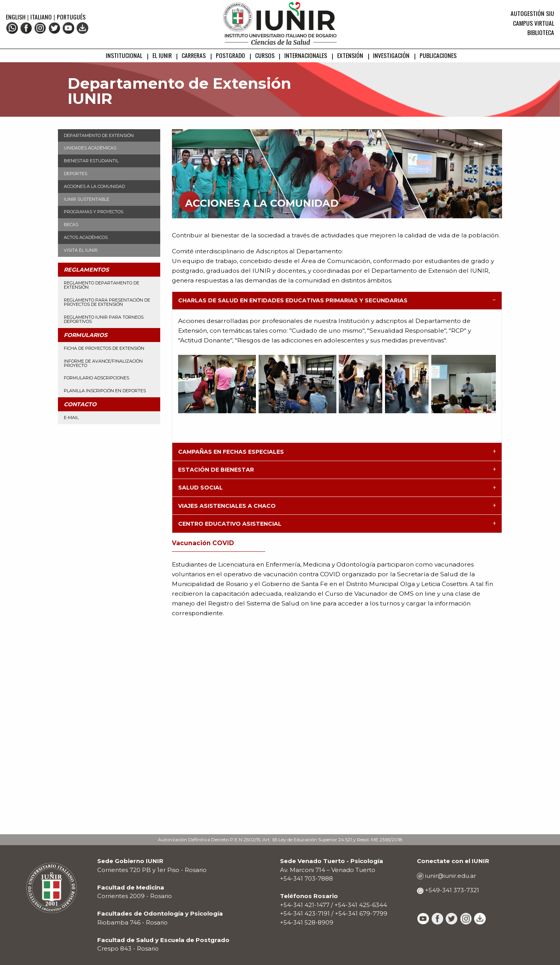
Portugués (71, 17)
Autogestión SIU (532, 13)
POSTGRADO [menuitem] (230, 55)
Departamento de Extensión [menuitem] (99, 135)
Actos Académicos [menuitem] (86, 237)
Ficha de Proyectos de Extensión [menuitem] (104, 348)
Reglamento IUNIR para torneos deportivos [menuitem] (104, 319)
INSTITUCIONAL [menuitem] (124, 55)
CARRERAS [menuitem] (194, 55)
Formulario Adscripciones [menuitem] (96, 378)
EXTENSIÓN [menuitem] (350, 55)
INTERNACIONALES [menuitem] (306, 55)
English (17, 17)
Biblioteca (541, 32)
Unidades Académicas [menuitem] (90, 148)
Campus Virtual (534, 23)
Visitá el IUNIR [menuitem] (81, 250)
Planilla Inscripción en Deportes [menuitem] (105, 391)
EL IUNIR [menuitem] (162, 55)
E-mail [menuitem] (71, 418)
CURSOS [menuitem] (265, 55)
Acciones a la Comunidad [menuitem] (94, 186)
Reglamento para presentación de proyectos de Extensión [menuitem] (107, 302)
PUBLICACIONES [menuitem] (438, 55)
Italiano (41, 17)
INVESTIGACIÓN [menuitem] (391, 55)
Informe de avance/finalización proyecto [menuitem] (103, 363)
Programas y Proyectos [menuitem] (94, 212)
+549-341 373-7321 (451, 890)
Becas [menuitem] (71, 225)
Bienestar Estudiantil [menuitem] (91, 161)
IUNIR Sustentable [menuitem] (87, 199)
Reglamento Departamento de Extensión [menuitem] (101, 285)
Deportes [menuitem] (75, 174)
